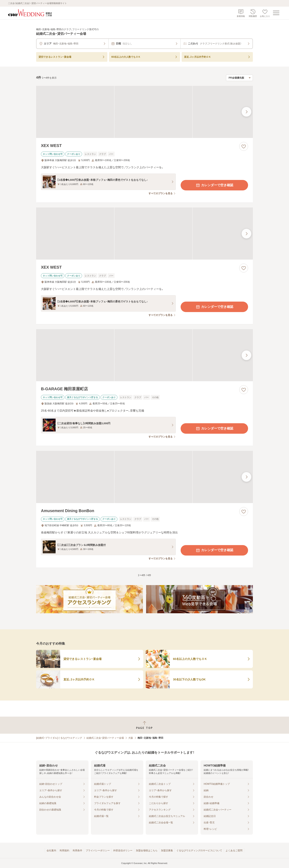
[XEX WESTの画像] (144, 112)
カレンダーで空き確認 (214, 185)
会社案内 (51, 851)
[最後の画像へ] (246, 112)
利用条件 (77, 851)
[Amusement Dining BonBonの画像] (144, 477)
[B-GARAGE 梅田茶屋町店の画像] (144, 355)
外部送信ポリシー (123, 851)
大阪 (131, 738)
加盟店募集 (167, 851)
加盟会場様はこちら (147, 851)
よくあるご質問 (234, 851)
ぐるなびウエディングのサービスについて (199, 851)
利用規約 (64, 851)
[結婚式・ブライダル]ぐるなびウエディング (59, 738)
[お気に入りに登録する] (244, 146)
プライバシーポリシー (98, 851)
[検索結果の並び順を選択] (239, 78)
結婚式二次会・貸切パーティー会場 (105, 738)
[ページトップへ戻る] (144, 725)
